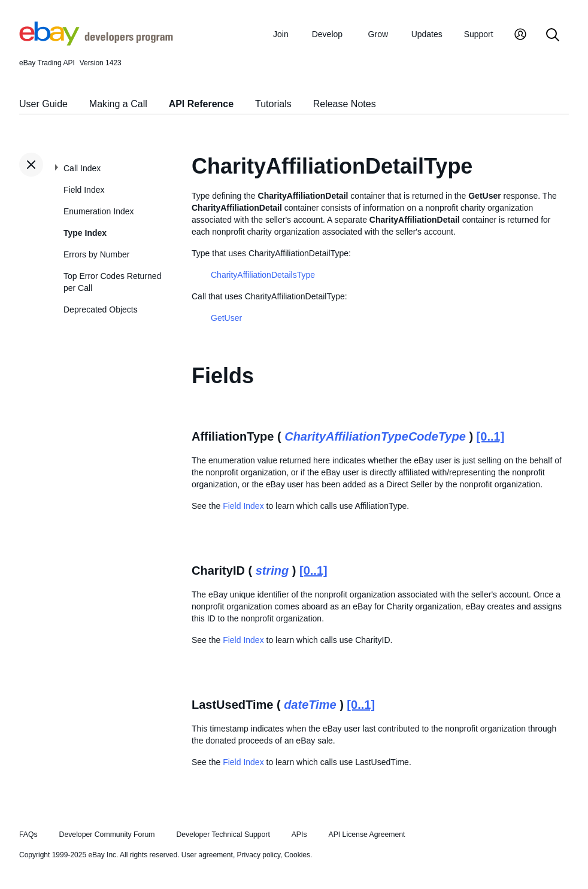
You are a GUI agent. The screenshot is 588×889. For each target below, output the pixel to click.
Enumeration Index (99, 211)
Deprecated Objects (101, 310)
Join (281, 34)
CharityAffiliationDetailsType (263, 275)
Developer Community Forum (107, 835)
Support (479, 34)
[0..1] (491, 436)
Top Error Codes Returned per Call (112, 282)
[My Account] (520, 36)
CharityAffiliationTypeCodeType (375, 436)
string (272, 571)
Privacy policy (259, 855)
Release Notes (345, 104)
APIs (299, 835)
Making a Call (118, 104)
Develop (327, 34)
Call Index (82, 168)
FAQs (28, 835)
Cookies (297, 855)
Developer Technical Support (223, 835)
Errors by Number (96, 254)
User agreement (207, 855)
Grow (378, 34)
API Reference (201, 104)
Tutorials (273, 104)
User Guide (43, 104)
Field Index (84, 190)
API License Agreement (366, 835)
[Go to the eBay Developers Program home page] (96, 43)
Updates (427, 34)
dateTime (310, 705)
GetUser (226, 318)
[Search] (553, 36)
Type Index (85, 233)
